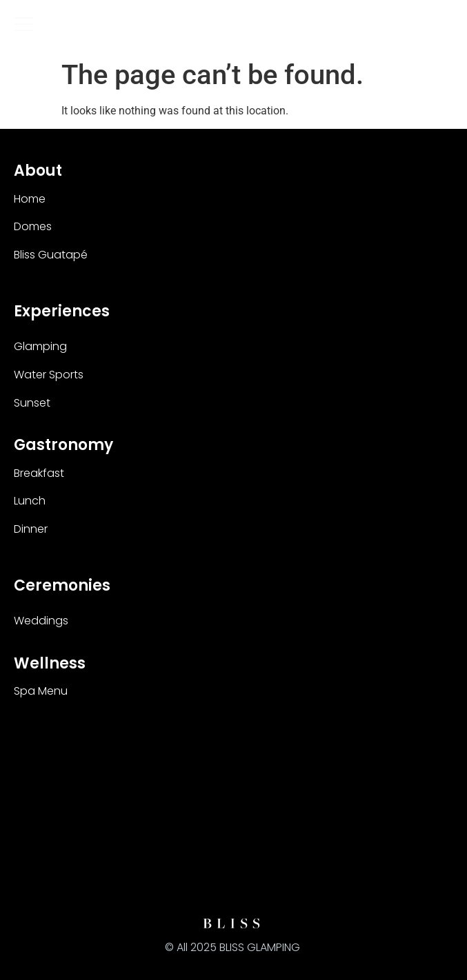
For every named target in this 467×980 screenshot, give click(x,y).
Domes (33, 226)
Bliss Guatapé (51, 255)
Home (30, 199)
